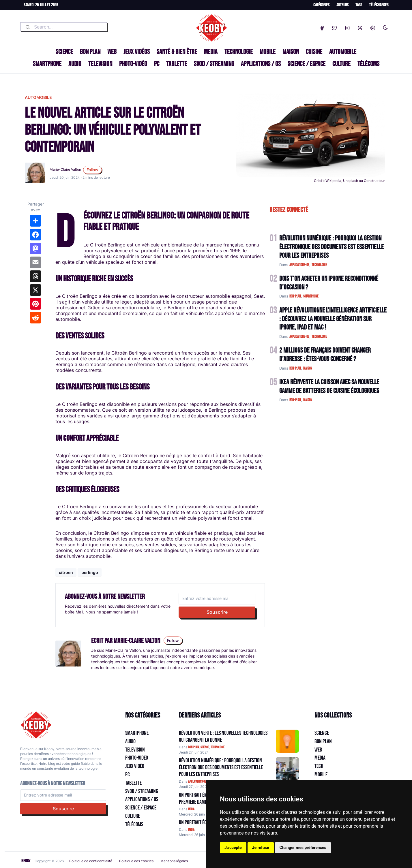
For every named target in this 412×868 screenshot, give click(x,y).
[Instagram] (347, 27)
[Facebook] (322, 27)
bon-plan (295, 296)
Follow (92, 170)
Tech (319, 766)
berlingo (90, 572)
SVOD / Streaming (214, 64)
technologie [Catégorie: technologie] (218, 747)
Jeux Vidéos (137, 52)
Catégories (321, 5)
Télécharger (379, 5)
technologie (319, 265)
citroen (66, 572)
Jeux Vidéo (135, 766)
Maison (291, 52)
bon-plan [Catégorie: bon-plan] (193, 747)
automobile (38, 97)
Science (64, 52)
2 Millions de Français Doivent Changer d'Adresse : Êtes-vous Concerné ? (325, 355)
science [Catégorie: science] (205, 747)
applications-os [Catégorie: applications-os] (197, 782)
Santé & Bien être (177, 52)
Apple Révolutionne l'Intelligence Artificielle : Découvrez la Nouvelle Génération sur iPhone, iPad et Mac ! (333, 319)
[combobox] (64, 27)
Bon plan (90, 52)
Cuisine (314, 52)
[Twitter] (335, 27)
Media (211, 52)
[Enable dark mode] (385, 26)
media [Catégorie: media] (191, 809)
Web (112, 52)
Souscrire (217, 612)
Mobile (268, 52)
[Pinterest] (373, 27)
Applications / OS (261, 64)
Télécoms (368, 64)
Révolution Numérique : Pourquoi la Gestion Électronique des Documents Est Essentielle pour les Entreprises (332, 247)
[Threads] (360, 27)
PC (157, 64)
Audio (75, 64)
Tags (359, 5)
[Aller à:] (287, 741)
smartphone (311, 296)
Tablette (177, 64)
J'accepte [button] (233, 848)
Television (100, 64)
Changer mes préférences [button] (303, 848)
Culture (341, 64)
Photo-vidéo (133, 64)
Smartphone (47, 64)
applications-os (299, 265)
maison (308, 368)
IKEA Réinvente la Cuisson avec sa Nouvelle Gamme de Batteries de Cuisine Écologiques (329, 386)
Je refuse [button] (261, 848)
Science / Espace (307, 64)
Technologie (239, 52)
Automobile (343, 52)
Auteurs (342, 5)
